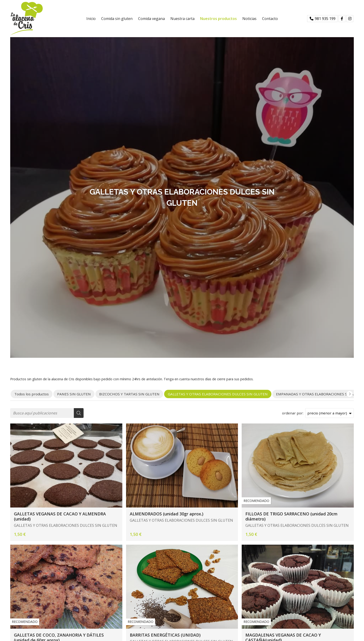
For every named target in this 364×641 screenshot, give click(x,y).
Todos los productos (32, 394)
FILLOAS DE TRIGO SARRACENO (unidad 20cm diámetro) (291, 516)
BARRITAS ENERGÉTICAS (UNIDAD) (165, 635)
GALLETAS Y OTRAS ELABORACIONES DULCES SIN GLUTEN (66, 525)
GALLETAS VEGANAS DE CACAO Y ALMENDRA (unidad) (60, 516)
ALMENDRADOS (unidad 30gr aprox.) (167, 514)
